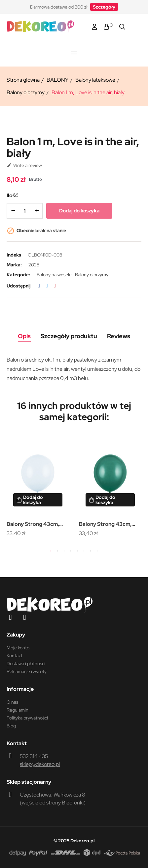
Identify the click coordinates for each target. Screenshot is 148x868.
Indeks (14, 255)
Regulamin (18, 710)
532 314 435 (34, 756)
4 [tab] (71, 551)
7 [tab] (91, 551)
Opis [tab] (24, 336)
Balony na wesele (54, 275)
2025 (34, 265)
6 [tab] (84, 551)
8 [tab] (97, 551)
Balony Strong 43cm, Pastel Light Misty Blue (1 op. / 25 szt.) (38, 525)
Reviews (119, 336)
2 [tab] (57, 551)
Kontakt (15, 656)
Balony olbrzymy (92, 275)
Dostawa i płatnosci (26, 664)
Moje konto (18, 648)
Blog (11, 726)
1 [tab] (51, 551)
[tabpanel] (38, 487)
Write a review (24, 165)
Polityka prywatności (27, 718)
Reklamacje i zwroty (27, 671)
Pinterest (55, 286)
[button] (104, 7)
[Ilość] (25, 211)
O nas (12, 702)
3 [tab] (64, 551)
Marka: (14, 265)
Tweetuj (47, 286)
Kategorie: (18, 275)
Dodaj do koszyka (79, 211)
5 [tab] (77, 551)
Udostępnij (39, 286)
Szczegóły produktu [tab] (69, 336)
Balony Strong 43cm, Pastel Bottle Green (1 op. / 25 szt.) (106, 525)
